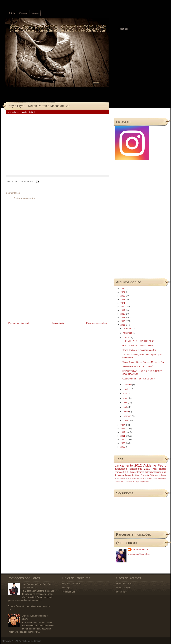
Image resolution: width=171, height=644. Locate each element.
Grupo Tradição (123, 588)
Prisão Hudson (159, 469)
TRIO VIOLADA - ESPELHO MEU (138, 341)
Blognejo (66, 588)
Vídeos (35, 13)
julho (125, 394)
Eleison (132, 472)
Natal (123, 481)
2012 (123, 432)
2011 (123, 436)
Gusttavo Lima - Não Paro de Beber (139, 379)
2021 (123, 303)
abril (125, 407)
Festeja (117, 481)
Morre (158, 472)
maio (125, 403)
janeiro (126, 421)
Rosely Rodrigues (139, 481)
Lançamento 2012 (128, 465)
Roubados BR (68, 592)
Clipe (137, 475)
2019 (123, 310)
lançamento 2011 (140, 469)
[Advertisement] (32, 297)
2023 (123, 296)
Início (12, 13)
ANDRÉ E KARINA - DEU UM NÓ (138, 367)
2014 (123, 425)
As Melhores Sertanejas (30, 641)
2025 (123, 289)
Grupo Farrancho (124, 584)
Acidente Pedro (155, 465)
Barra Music (126, 478)
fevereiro (127, 416)
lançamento (121, 469)
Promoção (129, 481)
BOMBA (118, 478)
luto (148, 481)
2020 (123, 307)
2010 (123, 440)
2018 (123, 314)
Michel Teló (121, 592)
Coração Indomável (145, 472)
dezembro (128, 328)
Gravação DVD (147, 475)
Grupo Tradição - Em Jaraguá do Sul (139, 350)
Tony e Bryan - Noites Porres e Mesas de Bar (38, 106)
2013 (123, 429)
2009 (123, 443)
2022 (123, 299)
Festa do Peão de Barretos (156, 478)
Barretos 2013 (121, 472)
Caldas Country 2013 (138, 478)
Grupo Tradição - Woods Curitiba (137, 346)
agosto (126, 389)
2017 (123, 318)
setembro (127, 385)
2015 (123, 325)
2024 (123, 292)
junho (126, 398)
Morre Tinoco (161, 475)
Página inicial (58, 323)
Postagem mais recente (19, 323)
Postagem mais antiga (97, 323)
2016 (123, 321)
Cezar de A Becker (140, 550)
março (126, 412)
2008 (123, 447)
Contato (23, 13)
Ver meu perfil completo (139, 554)
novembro (128, 333)
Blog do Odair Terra (71, 584)
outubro (127, 337)
